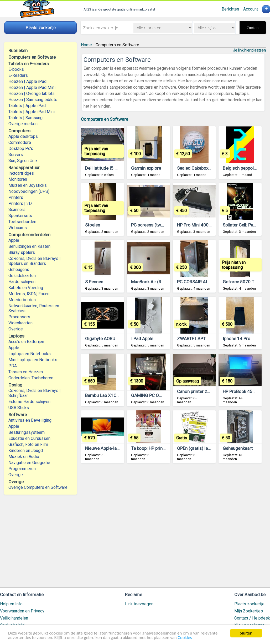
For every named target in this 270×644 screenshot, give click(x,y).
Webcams (18, 228)
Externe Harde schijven (29, 402)
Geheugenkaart (238, 448)
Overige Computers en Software (38, 487)
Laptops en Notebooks (30, 354)
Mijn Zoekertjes (249, 611)
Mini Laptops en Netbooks (33, 360)
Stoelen (93, 225)
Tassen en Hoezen (26, 372)
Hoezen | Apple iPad (27, 81)
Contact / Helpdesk (252, 618)
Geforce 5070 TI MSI (243, 282)
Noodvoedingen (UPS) (29, 191)
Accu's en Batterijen (26, 342)
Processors (19, 317)
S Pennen (94, 282)
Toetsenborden (22, 222)
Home (86, 45)
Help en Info (11, 604)
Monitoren (18, 179)
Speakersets (20, 216)
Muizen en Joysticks (28, 185)
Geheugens (19, 270)
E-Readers (18, 75)
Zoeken (253, 28)
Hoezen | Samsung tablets (33, 100)
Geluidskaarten (22, 276)
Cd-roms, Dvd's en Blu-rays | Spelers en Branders (35, 261)
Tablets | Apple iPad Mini (32, 112)
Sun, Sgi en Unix (23, 161)
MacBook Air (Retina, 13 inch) (160, 282)
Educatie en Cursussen (29, 438)
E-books (16, 69)
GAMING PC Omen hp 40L (157, 395)
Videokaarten (20, 323)
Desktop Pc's (21, 149)
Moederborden (22, 300)
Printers (16, 197)
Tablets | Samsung (25, 118)
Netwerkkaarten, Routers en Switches (34, 308)
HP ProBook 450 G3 (242, 391)
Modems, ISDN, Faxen (29, 294)
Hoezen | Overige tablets (32, 94)
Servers (16, 155)
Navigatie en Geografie (29, 463)
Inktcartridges (21, 173)
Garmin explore (146, 168)
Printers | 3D (20, 203)
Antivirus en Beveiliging (30, 420)
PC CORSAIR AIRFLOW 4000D (206, 282)
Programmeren (22, 469)
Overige (16, 329)
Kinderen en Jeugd (26, 451)
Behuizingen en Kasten (29, 246)
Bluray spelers (22, 252)
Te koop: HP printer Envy (155, 448)
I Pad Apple (142, 339)
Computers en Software (105, 119)
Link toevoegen (139, 604)
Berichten (230, 9)
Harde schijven (22, 282)
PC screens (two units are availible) (166, 225)
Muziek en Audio (24, 457)
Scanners (17, 210)
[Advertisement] (173, 528)
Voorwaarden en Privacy (22, 611)
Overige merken (23, 124)
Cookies (185, 638)
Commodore (20, 142)
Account (251, 9)
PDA (13, 366)
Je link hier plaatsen (249, 50)
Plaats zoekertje (249, 604)
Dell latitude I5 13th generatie (114, 168)
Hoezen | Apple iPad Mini (32, 87)
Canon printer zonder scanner (206, 391)
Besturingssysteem (27, 432)
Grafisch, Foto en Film (28, 444)
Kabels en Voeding (26, 288)
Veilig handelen (14, 618)
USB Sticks (19, 408)
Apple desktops (23, 136)
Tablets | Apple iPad (27, 106)
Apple (14, 240)
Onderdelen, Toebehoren (31, 378)
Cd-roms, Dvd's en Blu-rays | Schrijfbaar (35, 393)
